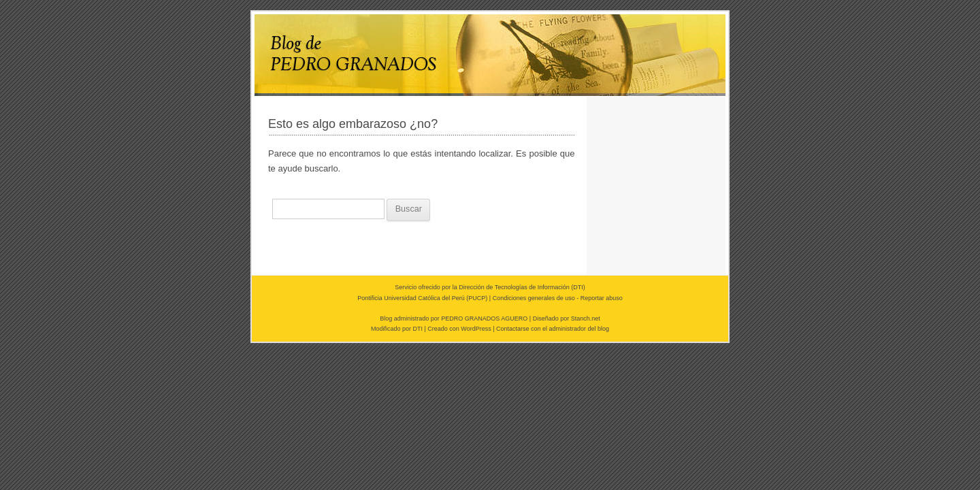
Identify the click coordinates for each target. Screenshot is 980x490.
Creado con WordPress (459, 329)
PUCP (477, 298)
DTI (578, 287)
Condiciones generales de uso (534, 298)
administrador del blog (579, 329)
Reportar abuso (602, 298)
